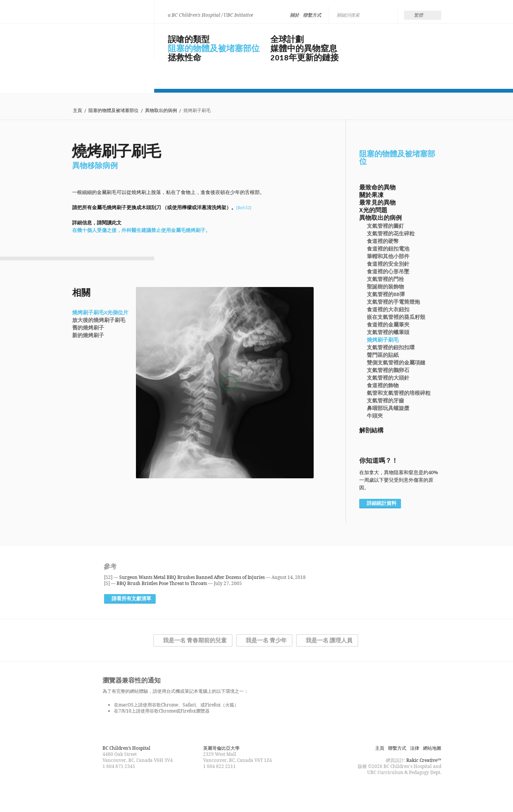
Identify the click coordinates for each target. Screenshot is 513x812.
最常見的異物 (377, 203)
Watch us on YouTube (270, 791)
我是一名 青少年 (266, 640)
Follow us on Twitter (257, 791)
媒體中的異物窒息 (304, 49)
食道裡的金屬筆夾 (388, 325)
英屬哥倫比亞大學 (221, 748)
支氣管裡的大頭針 (388, 378)
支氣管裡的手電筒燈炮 (393, 302)
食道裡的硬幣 (383, 241)
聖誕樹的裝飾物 (385, 287)
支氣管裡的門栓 (385, 279)
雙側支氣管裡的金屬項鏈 (396, 363)
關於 (295, 15)
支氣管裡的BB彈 (386, 295)
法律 (415, 748)
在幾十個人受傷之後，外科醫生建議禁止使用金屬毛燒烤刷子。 (141, 230)
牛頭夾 (375, 416)
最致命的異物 (377, 188)
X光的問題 (373, 210)
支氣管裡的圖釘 (385, 226)
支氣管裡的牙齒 (385, 401)
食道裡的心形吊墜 (388, 272)
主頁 (77, 111)
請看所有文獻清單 (131, 599)
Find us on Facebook (243, 791)
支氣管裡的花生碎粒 (391, 234)
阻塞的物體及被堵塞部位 (214, 49)
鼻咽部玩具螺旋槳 (388, 408)
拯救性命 (185, 58)
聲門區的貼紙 (383, 355)
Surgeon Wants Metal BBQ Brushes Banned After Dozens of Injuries (192, 577)
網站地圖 (432, 748)
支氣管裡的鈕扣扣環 (391, 348)
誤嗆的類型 (189, 39)
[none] (423, 15)
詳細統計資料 (382, 503)
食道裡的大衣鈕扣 (388, 310)
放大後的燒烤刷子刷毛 (99, 320)
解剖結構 (371, 430)
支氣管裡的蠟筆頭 (388, 333)
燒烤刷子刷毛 (383, 340)
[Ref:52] (244, 207)
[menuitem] (423, 15)
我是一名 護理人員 (329, 640)
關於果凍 (371, 195)
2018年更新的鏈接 (305, 58)
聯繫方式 (312, 15)
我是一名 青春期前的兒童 (195, 640)
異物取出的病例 (161, 111)
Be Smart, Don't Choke (107, 39)
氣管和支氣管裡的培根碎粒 (399, 393)
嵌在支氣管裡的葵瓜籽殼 (396, 317)
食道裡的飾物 (383, 386)
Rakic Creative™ (424, 760)
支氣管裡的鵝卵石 (388, 371)
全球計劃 (287, 39)
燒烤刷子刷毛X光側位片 (100, 313)
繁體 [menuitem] (418, 15)
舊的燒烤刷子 (88, 328)
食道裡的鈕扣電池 (388, 249)
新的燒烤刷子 (88, 336)
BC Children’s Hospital (126, 748)
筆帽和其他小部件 (388, 257)
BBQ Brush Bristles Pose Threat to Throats (162, 583)
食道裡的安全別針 (388, 264)
